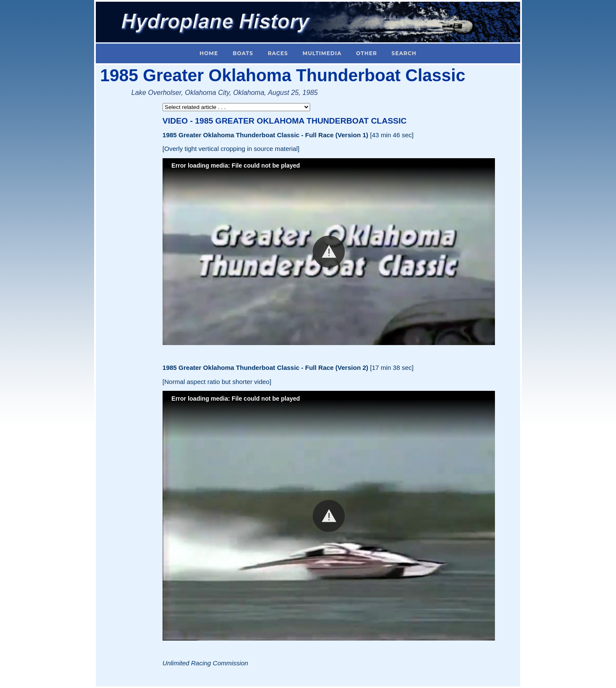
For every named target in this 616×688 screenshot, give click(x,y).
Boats (243, 53)
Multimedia (322, 53)
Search (404, 53)
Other (366, 53)
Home (209, 53)
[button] (329, 252)
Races (278, 53)
